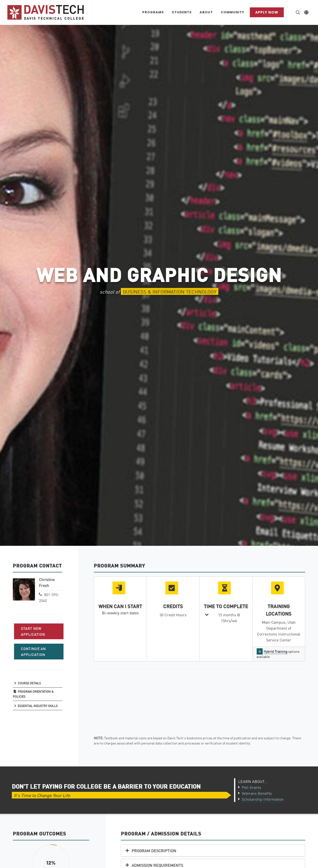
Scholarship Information (263, 799)
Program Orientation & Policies (33, 694)
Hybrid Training (276, 651)
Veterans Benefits (257, 793)
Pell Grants (251, 787)
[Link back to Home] (46, 12)
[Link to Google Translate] (306, 12)
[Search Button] (297, 12)
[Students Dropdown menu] (182, 12)
